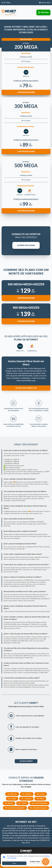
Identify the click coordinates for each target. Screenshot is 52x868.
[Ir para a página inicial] (9, 12)
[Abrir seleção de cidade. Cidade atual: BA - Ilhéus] (6, 3)
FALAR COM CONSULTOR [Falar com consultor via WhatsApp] (26, 388)
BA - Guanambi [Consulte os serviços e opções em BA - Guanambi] (26, 799)
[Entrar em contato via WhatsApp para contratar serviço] (43, 12)
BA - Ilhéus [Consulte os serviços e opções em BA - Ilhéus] (40, 799)
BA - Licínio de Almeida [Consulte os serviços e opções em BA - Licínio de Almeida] (39, 803)
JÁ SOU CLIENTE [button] (26, 761)
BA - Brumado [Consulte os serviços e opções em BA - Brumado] (27, 794)
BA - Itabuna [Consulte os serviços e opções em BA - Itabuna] (9, 803)
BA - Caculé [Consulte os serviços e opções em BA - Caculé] (41, 794)
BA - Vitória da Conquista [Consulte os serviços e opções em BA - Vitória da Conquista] (38, 808)
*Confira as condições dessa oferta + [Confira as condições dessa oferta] (26, 140)
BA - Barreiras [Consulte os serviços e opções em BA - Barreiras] (12, 794)
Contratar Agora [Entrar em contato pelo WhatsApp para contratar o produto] (26, 151)
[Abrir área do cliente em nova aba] (45, 3)
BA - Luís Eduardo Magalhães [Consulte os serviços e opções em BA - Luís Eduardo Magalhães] (15, 808)
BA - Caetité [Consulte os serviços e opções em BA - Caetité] (12, 799)
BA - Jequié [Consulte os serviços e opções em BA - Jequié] (22, 803)
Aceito (14, 863)
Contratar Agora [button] (26, 298)
